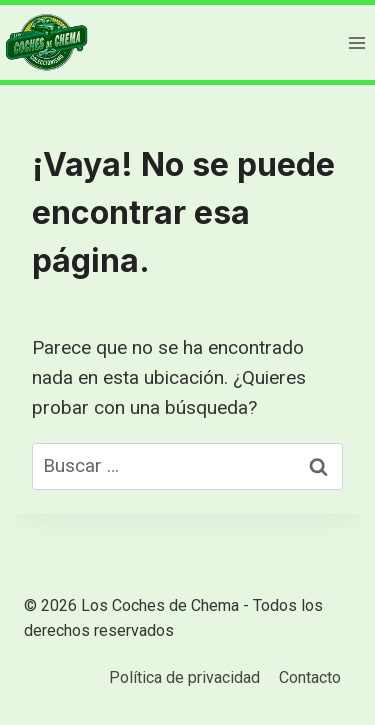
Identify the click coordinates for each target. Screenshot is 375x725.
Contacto (310, 677)
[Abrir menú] (356, 42)
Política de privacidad (184, 677)
